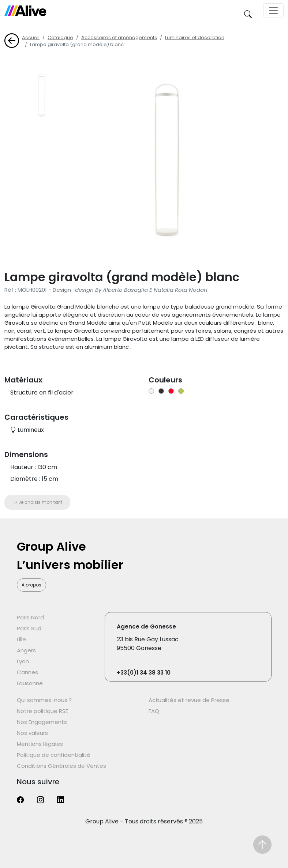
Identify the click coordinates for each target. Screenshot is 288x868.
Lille (21, 639)
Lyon (23, 661)
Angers (26, 650)
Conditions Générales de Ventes (61, 766)
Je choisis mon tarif (38, 502)
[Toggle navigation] (273, 11)
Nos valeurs (32, 733)
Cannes (27, 672)
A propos (31, 585)
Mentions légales (40, 744)
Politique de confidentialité (54, 755)
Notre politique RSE (42, 711)
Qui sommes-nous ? (44, 700)
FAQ (154, 711)
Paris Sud (29, 628)
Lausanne (30, 683)
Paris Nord (30, 617)
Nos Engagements (42, 722)
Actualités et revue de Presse (189, 700)
